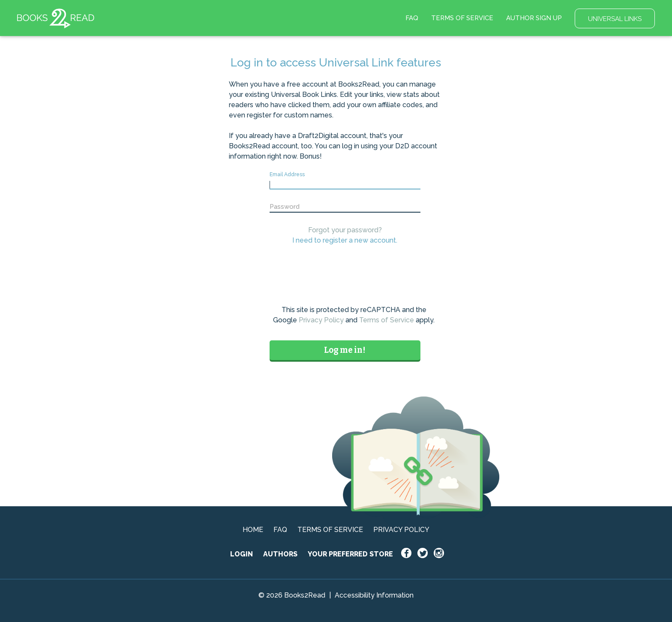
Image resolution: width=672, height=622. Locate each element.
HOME (253, 530)
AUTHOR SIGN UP (534, 18)
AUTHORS (280, 554)
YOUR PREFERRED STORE (350, 554)
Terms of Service (387, 320)
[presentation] (354, 277)
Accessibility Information (374, 595)
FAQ (412, 18)
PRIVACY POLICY (401, 530)
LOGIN (241, 554)
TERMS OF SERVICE (462, 18)
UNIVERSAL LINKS (615, 19)
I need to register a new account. (345, 240)
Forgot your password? (345, 230)
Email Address (287, 174)
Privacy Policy (321, 320)
